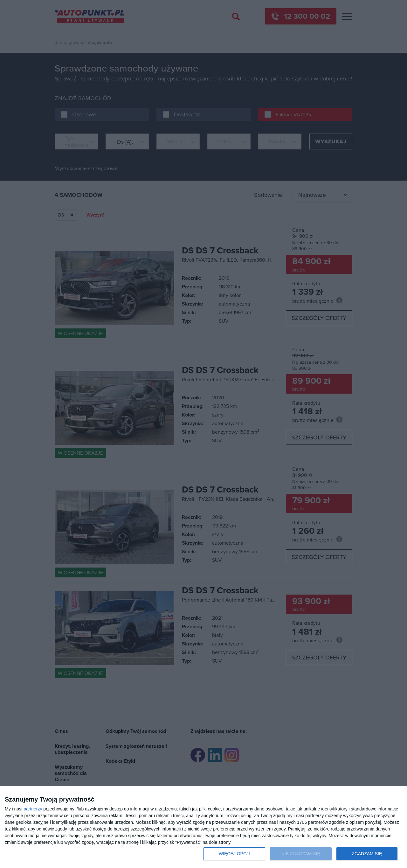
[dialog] (203, 827)
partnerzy (33, 809)
